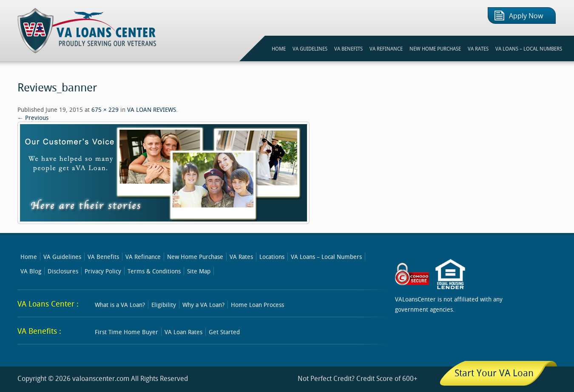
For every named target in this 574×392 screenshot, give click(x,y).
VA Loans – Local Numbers (529, 48)
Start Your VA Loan (494, 373)
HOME (279, 48)
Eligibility (164, 305)
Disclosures (63, 271)
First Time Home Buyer (126, 332)
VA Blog (31, 271)
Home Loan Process (257, 305)
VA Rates (241, 257)
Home (29, 257)
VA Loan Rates (183, 332)
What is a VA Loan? (120, 305)
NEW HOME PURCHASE (435, 48)
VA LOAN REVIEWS (152, 109)
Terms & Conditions (154, 271)
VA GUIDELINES (310, 48)
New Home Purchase (195, 257)
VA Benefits (103, 257)
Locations (272, 257)
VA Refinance (143, 257)
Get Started (224, 332)
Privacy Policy (103, 271)
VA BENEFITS (348, 48)
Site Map (199, 271)
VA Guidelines (62, 257)
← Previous (33, 118)
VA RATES (478, 48)
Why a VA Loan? (203, 305)
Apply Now (526, 16)
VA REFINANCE (386, 48)
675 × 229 (105, 109)
